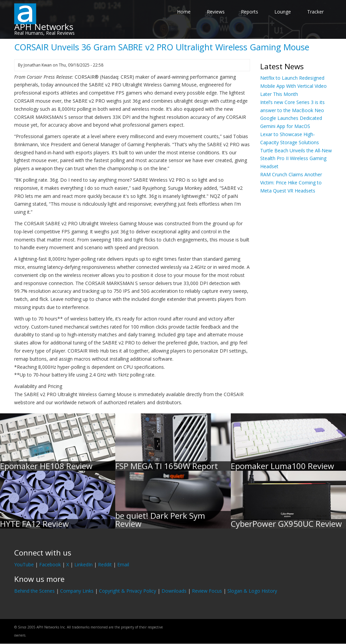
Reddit (105, 564)
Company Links (77, 591)
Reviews (216, 12)
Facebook (50, 564)
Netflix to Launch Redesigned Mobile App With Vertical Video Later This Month (293, 86)
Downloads (174, 591)
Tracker (315, 12)
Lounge (283, 12)
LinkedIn (83, 564)
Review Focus (207, 591)
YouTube (24, 564)
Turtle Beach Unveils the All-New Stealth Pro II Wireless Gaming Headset (296, 159)
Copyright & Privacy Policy (128, 591)
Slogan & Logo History (252, 591)
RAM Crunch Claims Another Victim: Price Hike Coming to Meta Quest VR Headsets (291, 183)
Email (123, 564)
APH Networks (44, 27)
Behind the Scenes (34, 591)
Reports (250, 12)
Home (184, 12)
